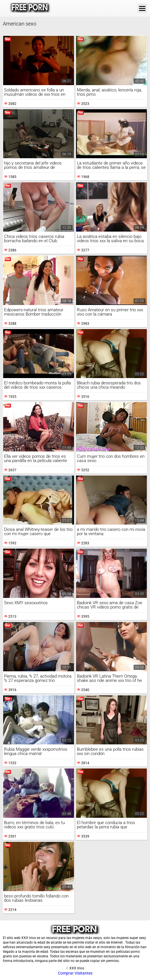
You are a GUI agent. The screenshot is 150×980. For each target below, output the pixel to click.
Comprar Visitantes (75, 973)
